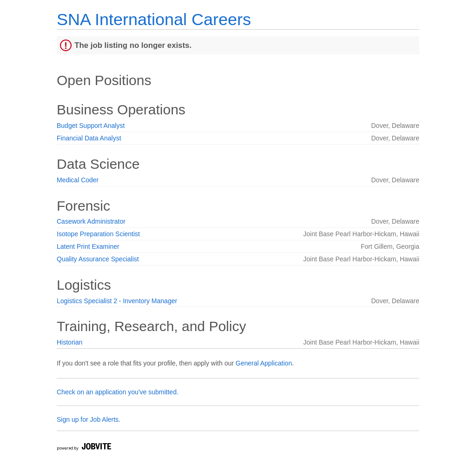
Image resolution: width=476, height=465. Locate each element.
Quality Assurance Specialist (98, 259)
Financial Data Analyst (89, 138)
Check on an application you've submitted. (118, 392)
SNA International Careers (154, 19)
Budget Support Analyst (91, 126)
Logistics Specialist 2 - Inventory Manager (117, 301)
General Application (264, 363)
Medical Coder (78, 180)
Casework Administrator (91, 221)
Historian (69, 342)
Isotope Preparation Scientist (98, 234)
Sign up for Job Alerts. (89, 419)
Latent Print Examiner (88, 246)
